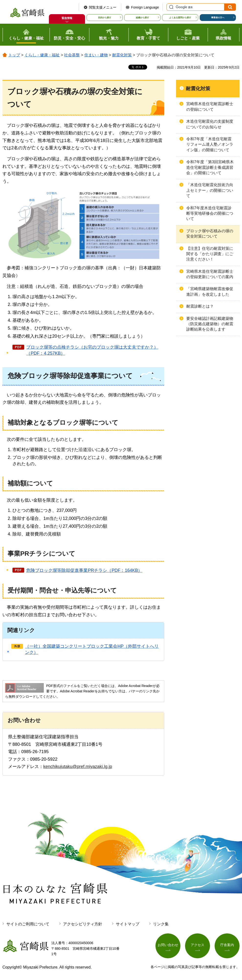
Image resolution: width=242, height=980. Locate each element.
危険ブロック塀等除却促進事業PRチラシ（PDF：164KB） (84, 570)
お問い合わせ (168, 945)
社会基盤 (72, 55)
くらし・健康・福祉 (42, 55)
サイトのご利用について (28, 924)
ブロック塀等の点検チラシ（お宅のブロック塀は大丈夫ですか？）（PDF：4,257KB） (92, 350)
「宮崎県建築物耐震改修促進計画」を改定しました (210, 291)
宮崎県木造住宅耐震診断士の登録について (210, 106)
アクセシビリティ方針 (83, 924)
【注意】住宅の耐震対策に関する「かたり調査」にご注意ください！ (210, 254)
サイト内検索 (171, 7)
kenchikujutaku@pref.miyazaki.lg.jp (78, 767)
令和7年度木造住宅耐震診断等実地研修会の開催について (210, 213)
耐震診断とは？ (200, 306)
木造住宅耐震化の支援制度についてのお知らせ (210, 124)
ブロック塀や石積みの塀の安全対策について (210, 234)
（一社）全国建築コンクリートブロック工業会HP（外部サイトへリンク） (92, 649)
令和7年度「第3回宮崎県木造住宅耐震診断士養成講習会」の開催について (210, 167)
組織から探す (143, 18)
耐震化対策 (122, 55)
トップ (14, 55)
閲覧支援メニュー (103, 7)
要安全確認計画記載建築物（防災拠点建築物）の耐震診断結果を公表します (210, 324)
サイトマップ (128, 924)
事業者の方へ (218, 18)
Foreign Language (145, 7)
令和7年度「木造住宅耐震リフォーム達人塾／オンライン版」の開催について (210, 144)
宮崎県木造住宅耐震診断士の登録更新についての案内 (210, 274)
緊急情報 (67, 18)
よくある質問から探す (180, 18)
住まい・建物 (96, 55)
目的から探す (105, 18)
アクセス (198, 945)
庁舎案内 (227, 945)
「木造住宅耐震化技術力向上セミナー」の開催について (210, 190)
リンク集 (161, 924)
